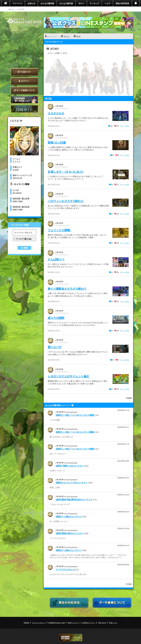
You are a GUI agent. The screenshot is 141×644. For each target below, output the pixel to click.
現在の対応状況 (122, 3)
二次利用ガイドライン (88, 623)
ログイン (24, 81)
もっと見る (125, 126)
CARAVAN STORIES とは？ (24, 100)
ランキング (94, 3)
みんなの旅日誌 (66, 3)
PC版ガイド (24, 72)
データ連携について (24, 90)
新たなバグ (55, 347)
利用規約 (26, 623)
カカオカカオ (56, 113)
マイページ (17, 3)
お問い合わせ (102, 623)
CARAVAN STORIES (70, 638)
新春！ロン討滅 (57, 142)
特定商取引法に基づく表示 (57, 623)
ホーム (11, 9)
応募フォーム (113, 623)
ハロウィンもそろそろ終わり (66, 201)
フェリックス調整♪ (59, 230)
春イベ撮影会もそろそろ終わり (67, 288)
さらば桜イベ (56, 259)
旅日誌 (67, 36)
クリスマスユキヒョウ (66, 569)
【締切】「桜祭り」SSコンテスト (70, 466)
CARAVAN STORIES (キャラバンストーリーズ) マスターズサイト (24, 22)
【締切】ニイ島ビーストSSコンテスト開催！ (75, 415)
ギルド (81, 3)
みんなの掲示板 (47, 3)
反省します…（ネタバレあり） (66, 172)
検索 (26, 248)
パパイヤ (59, 106)
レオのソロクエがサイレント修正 (68, 376)
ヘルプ (107, 3)
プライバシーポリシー (39, 623)
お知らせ (31, 3)
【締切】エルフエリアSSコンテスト (72, 483)
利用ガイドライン (73, 623)
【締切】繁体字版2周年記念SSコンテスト (74, 500)
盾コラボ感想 (56, 318)
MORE (129, 398)
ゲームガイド (24, 109)
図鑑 (79, 36)
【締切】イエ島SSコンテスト (68, 516)
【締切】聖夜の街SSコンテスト (69, 533)
